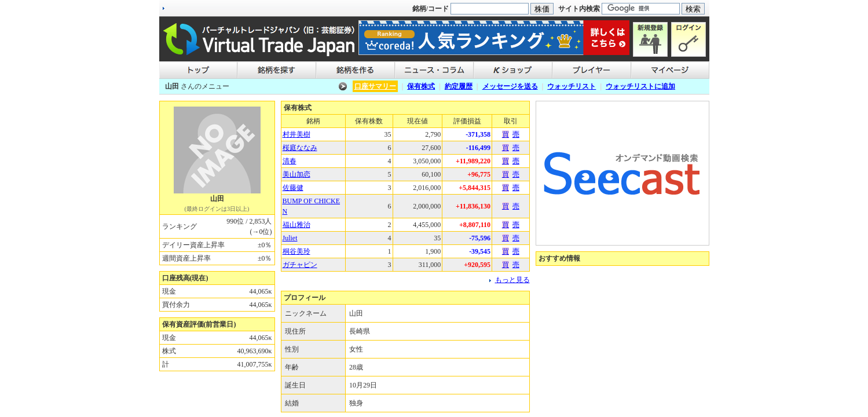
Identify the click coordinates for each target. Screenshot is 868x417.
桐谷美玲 (296, 251)
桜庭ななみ (300, 148)
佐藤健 (293, 188)
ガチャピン (300, 265)
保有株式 (421, 86)
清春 (290, 161)
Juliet (290, 238)
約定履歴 (459, 86)
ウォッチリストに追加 (640, 86)
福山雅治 (296, 225)
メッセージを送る (510, 86)
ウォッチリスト (572, 86)
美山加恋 (296, 174)
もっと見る (512, 280)
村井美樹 (296, 134)
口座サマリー (375, 86)
